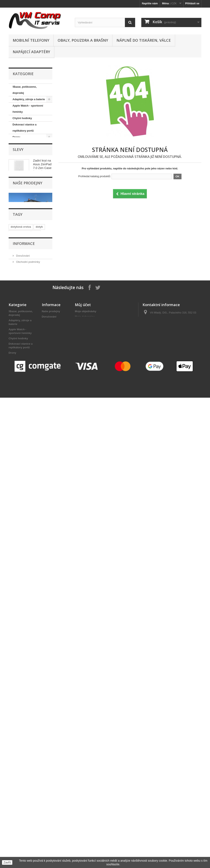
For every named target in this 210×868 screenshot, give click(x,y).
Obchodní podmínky (28, 534)
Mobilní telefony (31, 40)
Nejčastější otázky (26, 553)
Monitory (18, 194)
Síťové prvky (21, 270)
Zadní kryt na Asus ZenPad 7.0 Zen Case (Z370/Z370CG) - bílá (44, 349)
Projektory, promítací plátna (26, 261)
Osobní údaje (83, 635)
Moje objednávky (86, 619)
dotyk (39, 477)
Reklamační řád (25, 547)
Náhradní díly (21, 200)
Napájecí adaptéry (31, 52)
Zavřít (7, 862)
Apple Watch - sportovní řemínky (28, 109)
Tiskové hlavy (21, 302)
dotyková (17, 495)
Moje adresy (83, 630)
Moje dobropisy (85, 625)
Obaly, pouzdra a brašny (83, 40)
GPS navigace (21, 156)
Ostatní (17, 226)
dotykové (17, 501)
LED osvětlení (21, 181)
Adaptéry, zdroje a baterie (29, 99)
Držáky (17, 143)
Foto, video (20, 150)
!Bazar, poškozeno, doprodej (25, 90)
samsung (17, 489)
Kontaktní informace (28, 541)
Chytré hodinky (22, 118)
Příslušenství (21, 251)
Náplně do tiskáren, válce (144, 40)
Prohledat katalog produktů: (94, 176)
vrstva (45, 489)
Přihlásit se (192, 3)
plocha (31, 495)
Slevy (18, 331)
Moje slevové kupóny (88, 641)
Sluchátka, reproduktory (28, 277)
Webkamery (20, 308)
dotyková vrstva (21, 477)
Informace (24, 517)
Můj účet (83, 613)
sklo (36, 483)
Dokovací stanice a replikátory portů (25, 128)
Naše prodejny (27, 402)
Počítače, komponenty (27, 239)
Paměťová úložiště (24, 232)
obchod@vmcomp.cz (171, 642)
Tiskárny (18, 296)
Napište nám (150, 3)
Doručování (23, 528)
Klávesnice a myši (24, 175)
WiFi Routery (21, 315)
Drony (16, 137)
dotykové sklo (20, 483)
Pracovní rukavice (24, 245)
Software (18, 283)
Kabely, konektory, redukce (24, 166)
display (32, 489)
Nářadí (17, 213)
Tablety (17, 289)
